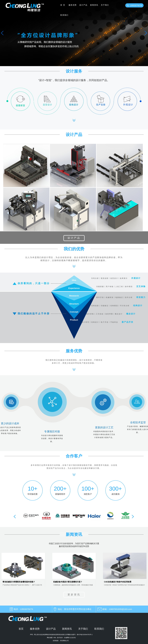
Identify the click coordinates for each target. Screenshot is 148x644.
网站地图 (50, 638)
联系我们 (64, 15)
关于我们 (105, 5)
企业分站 (73, 638)
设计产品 (83, 5)
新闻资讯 (94, 5)
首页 (63, 5)
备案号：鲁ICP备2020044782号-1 (82, 635)
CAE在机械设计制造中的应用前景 (118, 582)
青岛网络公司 (64, 641)
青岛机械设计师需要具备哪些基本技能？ (19, 582)
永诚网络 (67, 638)
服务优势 (73, 5)
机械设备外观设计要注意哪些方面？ (68, 582)
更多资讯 (74, 595)
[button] (146, 33)
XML (55, 638)
